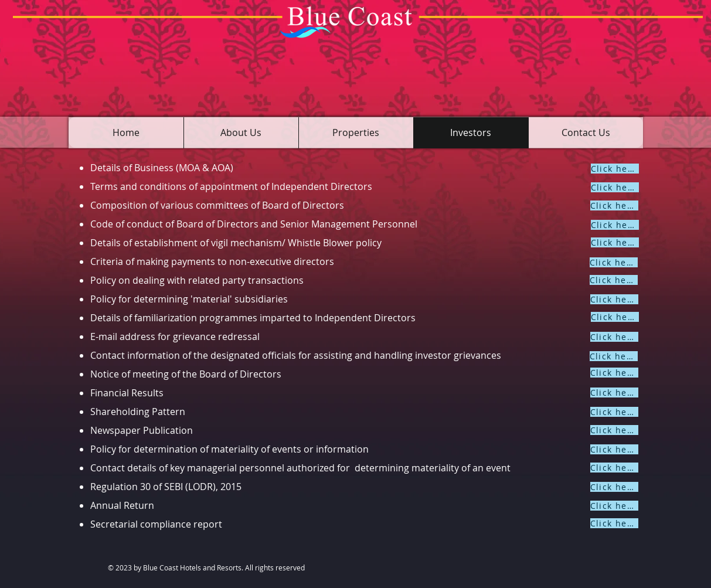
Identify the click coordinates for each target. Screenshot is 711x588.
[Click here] (615, 169)
